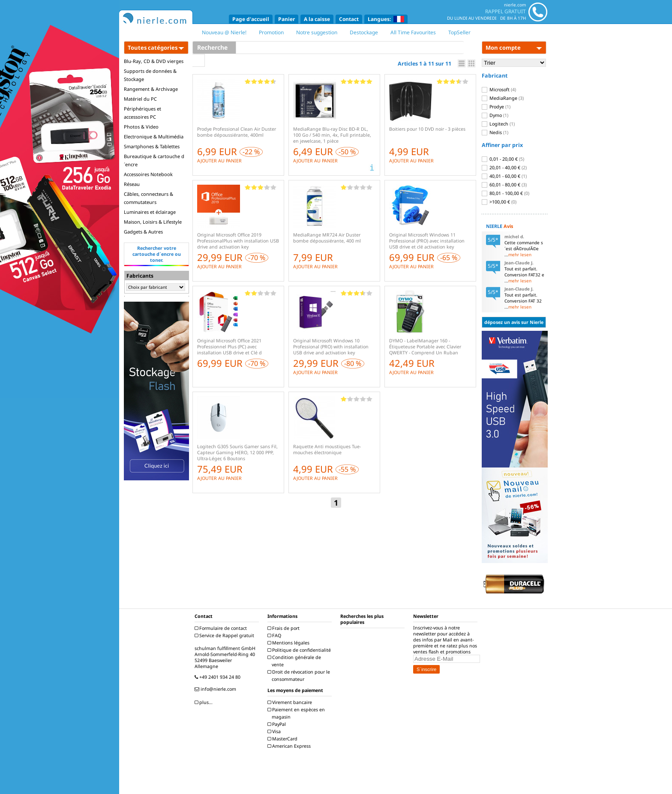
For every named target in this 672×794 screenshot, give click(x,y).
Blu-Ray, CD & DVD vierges (154, 61)
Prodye (496, 107)
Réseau (132, 184)
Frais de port (285, 628)
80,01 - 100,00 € (505, 193)
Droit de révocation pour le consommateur (300, 676)
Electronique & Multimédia (154, 136)
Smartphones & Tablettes (152, 146)
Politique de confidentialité (300, 650)
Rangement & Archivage (151, 89)
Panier (286, 19)
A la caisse (317, 19)
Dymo (495, 115)
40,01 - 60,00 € (504, 176)
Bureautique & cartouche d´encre (154, 160)
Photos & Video (141, 127)
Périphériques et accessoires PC (142, 113)
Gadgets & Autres (143, 232)
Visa (275, 731)
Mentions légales (289, 643)
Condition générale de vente (295, 661)
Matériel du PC (140, 99)
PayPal (278, 724)
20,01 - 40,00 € (504, 168)
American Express (290, 746)
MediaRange (503, 98)
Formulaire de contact (222, 628)
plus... (205, 702)
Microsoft (499, 90)
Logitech (498, 124)
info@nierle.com (216, 689)
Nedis (495, 132)
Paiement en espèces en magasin (297, 713)
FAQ (275, 635)
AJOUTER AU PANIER (219, 161)
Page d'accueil (251, 19)
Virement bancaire (291, 702)
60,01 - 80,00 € (504, 185)
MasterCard (283, 739)
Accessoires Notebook (148, 174)
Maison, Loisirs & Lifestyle (153, 222)
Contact (349, 19)
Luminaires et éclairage (150, 212)
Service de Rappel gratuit (225, 635)
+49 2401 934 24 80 (219, 677)
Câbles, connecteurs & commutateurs (148, 198)
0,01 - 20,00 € (503, 159)
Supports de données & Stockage (150, 75)
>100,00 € (499, 202)
